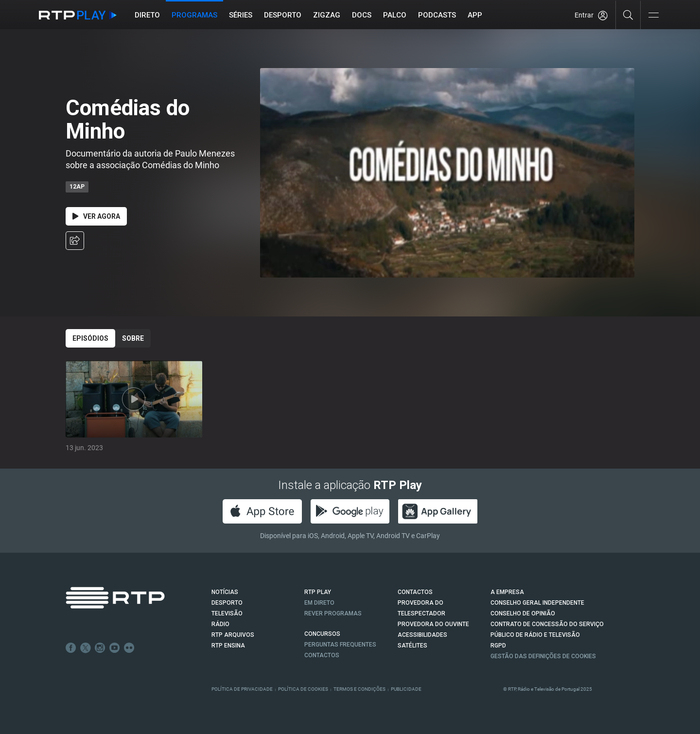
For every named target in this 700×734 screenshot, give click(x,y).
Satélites (412, 646)
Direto (147, 15)
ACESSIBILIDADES (422, 635)
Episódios (90, 338)
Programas (194, 15)
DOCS (362, 15)
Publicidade (406, 689)
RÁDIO (220, 624)
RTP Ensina (228, 646)
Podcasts (437, 15)
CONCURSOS (322, 634)
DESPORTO (227, 603)
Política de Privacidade (242, 689)
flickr (129, 648)
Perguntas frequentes (340, 645)
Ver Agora (96, 216)
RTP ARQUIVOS (233, 635)
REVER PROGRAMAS (333, 613)
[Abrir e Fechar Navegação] (653, 16)
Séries (241, 15)
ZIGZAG (327, 15)
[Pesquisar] (628, 15)
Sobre (133, 338)
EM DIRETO (319, 603)
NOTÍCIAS (225, 592)
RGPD (498, 646)
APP (475, 15)
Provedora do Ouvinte (433, 624)
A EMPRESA (507, 592)
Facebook (71, 648)
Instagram (100, 648)
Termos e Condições (359, 689)
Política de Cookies (303, 689)
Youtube (115, 648)
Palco (395, 15)
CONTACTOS (415, 592)
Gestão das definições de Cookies (543, 656)
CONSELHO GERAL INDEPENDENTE (537, 603)
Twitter (86, 648)
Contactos (322, 655)
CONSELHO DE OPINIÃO (523, 613)
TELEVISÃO (227, 613)
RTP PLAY (318, 592)
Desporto (283, 15)
